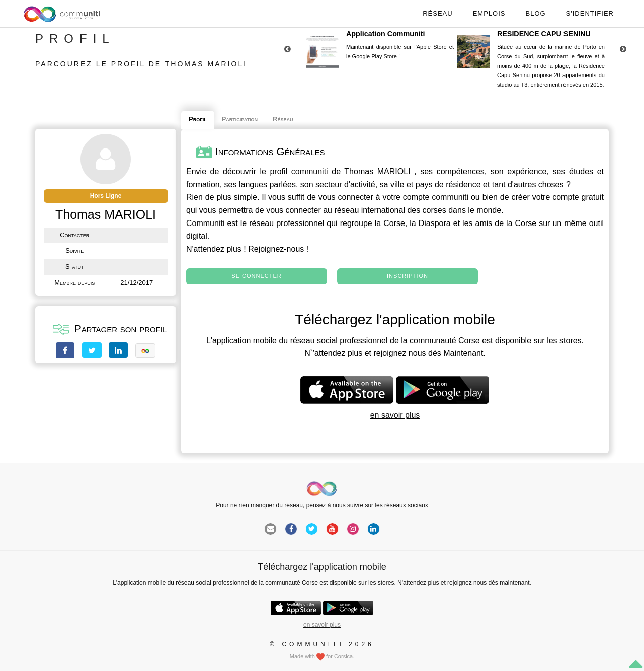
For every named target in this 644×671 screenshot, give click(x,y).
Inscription (408, 276)
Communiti (205, 223)
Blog (535, 13)
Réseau (437, 13)
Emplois (489, 13)
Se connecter (256, 276)
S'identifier (590, 13)
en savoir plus (395, 415)
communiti (310, 171)
